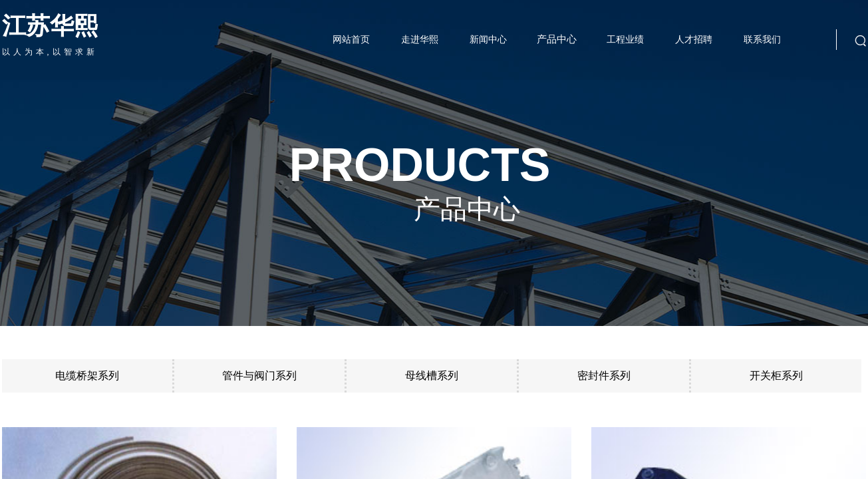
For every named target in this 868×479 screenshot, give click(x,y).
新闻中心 (488, 40)
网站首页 (351, 40)
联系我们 (762, 40)
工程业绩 (625, 40)
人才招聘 (694, 40)
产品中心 (557, 39)
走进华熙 (420, 40)
